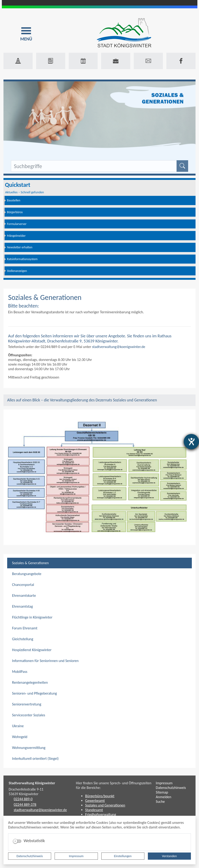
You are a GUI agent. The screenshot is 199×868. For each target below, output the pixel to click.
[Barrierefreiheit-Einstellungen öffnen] (191, 442)
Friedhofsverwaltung (101, 814)
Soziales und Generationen (105, 805)
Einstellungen (123, 856)
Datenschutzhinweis (30, 856)
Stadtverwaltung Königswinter (32, 783)
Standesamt (94, 810)
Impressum (76, 856)
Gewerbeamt (95, 801)
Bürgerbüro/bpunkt (100, 796)
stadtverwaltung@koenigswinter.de (119, 347)
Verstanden (169, 856)
